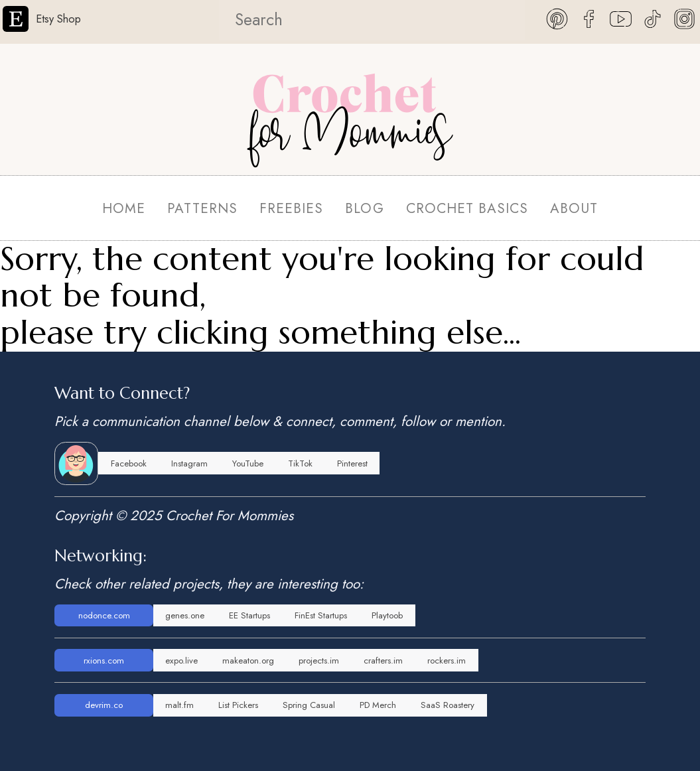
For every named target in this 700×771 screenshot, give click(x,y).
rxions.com (104, 661)
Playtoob (387, 615)
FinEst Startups (321, 615)
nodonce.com (104, 615)
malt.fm (179, 705)
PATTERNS (202, 208)
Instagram (189, 463)
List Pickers (238, 705)
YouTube (248, 463)
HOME (124, 208)
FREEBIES (291, 208)
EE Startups (249, 615)
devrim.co (104, 705)
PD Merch (378, 705)
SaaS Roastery (448, 705)
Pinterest (352, 463)
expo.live (181, 661)
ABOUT (574, 208)
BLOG (364, 208)
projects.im (319, 661)
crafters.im (383, 661)
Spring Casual (309, 705)
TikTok (300, 463)
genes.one (185, 615)
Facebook (129, 463)
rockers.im (447, 661)
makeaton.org (248, 661)
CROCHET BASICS (467, 208)
